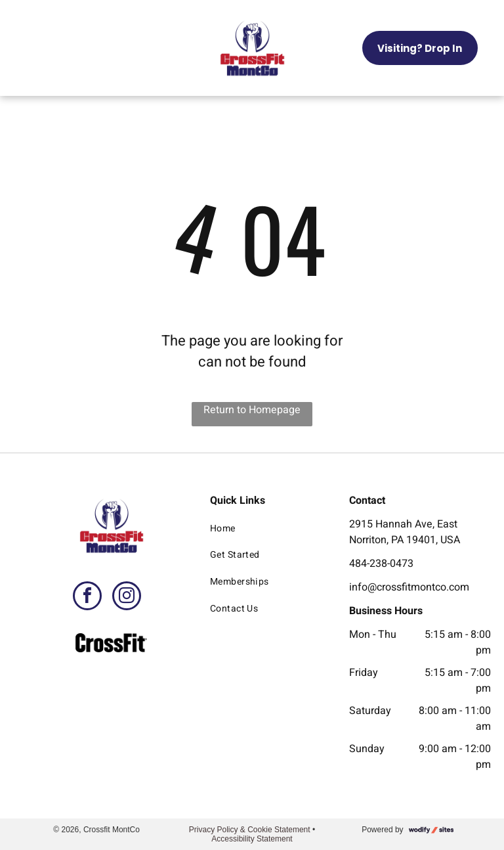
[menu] (29, 48)
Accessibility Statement (252, 839)
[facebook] (87, 597)
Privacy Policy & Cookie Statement (250, 830)
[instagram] (127, 597)
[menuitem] (268, 528)
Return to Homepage (252, 410)
